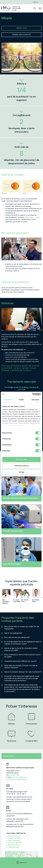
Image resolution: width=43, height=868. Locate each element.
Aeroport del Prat (15, 843)
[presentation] (1, 597)
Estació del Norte (15, 838)
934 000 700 (14, 775)
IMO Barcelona (21, 756)
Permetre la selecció (21, 466)
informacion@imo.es (19, 777)
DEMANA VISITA (21, 28)
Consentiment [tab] (8, 400)
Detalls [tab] (21, 400)
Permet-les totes (22, 459)
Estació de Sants (15, 836)
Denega (21, 472)
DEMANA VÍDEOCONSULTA (21, 35)
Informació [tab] (35, 400)
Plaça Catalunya (14, 841)
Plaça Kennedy (14, 847)
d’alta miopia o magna (32, 217)
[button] (20, 607)
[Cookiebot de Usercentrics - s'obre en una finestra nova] (32, 394)
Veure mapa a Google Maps (17, 779)
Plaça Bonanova (14, 845)
